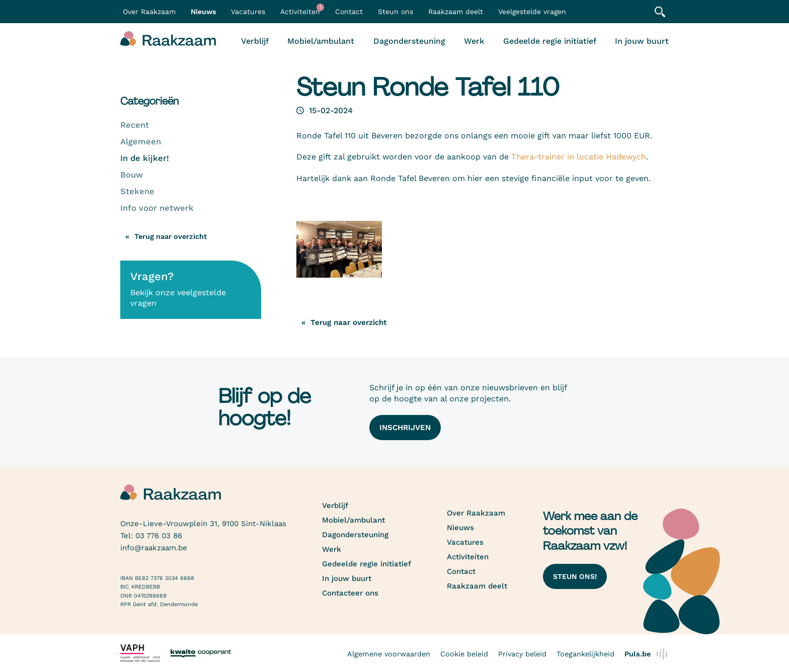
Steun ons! (575, 576)
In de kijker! (145, 158)
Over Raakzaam (476, 513)
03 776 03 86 (159, 536)
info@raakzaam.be (154, 548)
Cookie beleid (464, 654)
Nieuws (203, 12)
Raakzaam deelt (456, 12)
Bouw (132, 175)
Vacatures (248, 12)
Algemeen (141, 142)
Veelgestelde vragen (532, 12)
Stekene (137, 191)
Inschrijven (405, 428)
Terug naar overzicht (171, 236)
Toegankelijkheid (585, 654)
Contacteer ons (350, 593)
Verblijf (255, 41)
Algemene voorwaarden (389, 654)
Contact (349, 12)
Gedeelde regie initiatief (550, 41)
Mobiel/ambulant (321, 41)
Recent (135, 125)
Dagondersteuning (409, 41)
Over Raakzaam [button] (149, 12)
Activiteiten (302, 10)
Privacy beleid (522, 654)
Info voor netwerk (157, 208)
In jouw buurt (642, 41)
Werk (474, 41)
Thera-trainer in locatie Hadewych (579, 157)
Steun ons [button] (396, 12)
